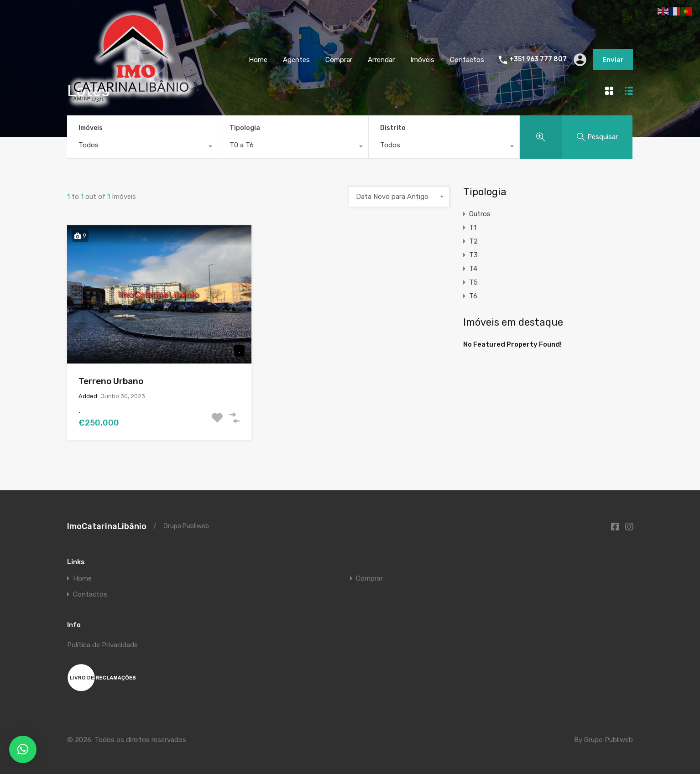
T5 (473, 282)
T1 (473, 228)
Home (258, 60)
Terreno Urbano (111, 381)
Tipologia (245, 128)
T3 (473, 255)
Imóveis (422, 60)
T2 (473, 241)
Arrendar (381, 60)
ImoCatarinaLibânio (107, 526)
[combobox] (142, 147)
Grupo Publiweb (609, 740)
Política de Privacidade (102, 645)
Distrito (393, 128)
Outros (480, 214)
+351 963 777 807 (538, 59)
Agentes (296, 60)
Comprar (339, 60)
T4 (473, 269)
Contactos (467, 60)
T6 (473, 296)
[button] (23, 749)
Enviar (613, 60)
